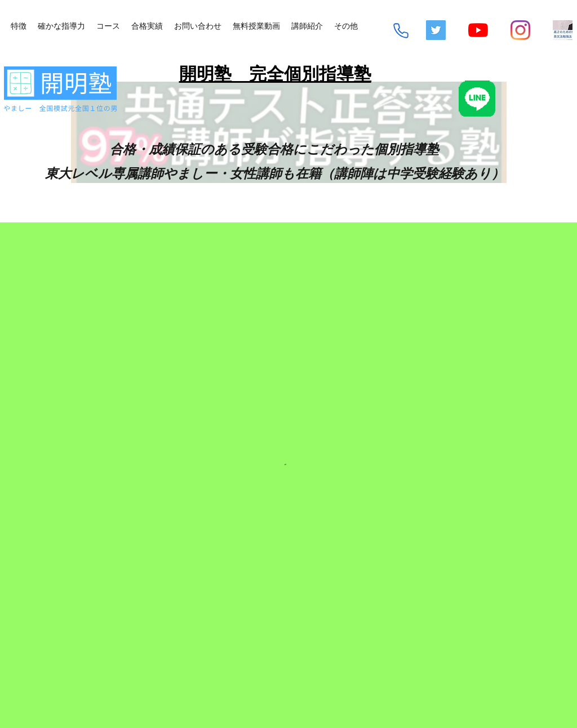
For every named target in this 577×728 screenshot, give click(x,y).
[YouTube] (478, 30)
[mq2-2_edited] (563, 30)
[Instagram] (520, 30)
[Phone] (401, 31)
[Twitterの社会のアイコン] (436, 30)
